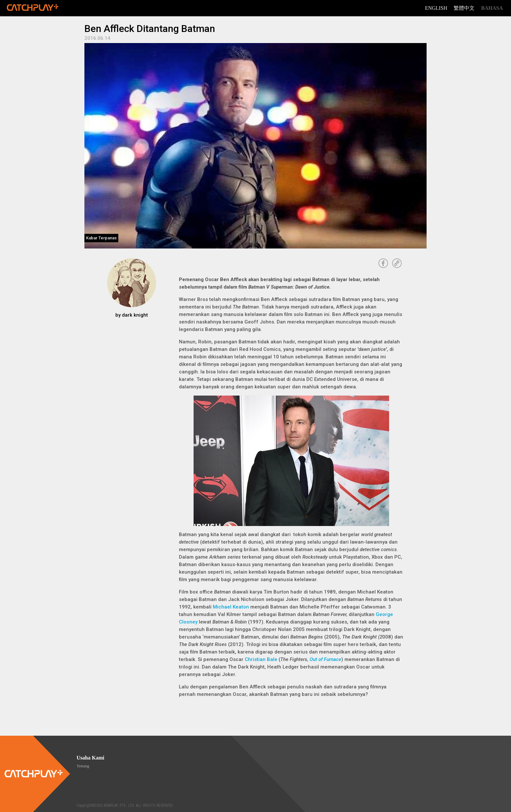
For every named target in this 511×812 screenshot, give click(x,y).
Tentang (83, 766)
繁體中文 (464, 8)
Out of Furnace (325, 659)
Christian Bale (261, 659)
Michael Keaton (231, 607)
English (436, 8)
